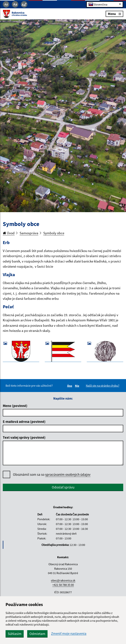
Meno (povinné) (15, 406)
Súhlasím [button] (15, 634)
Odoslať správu (63, 487)
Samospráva (29, 233)
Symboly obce (54, 233)
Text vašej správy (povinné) (24, 437)
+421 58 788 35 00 (63, 585)
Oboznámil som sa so (52, 475)
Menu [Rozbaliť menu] (114, 14)
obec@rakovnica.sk (63, 580)
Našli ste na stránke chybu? (103, 386)
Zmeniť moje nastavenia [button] (69, 634)
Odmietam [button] (37, 634)
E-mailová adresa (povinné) (24, 422)
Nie (78, 386)
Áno (70, 386)
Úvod (9, 233)
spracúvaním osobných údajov (68, 474)
